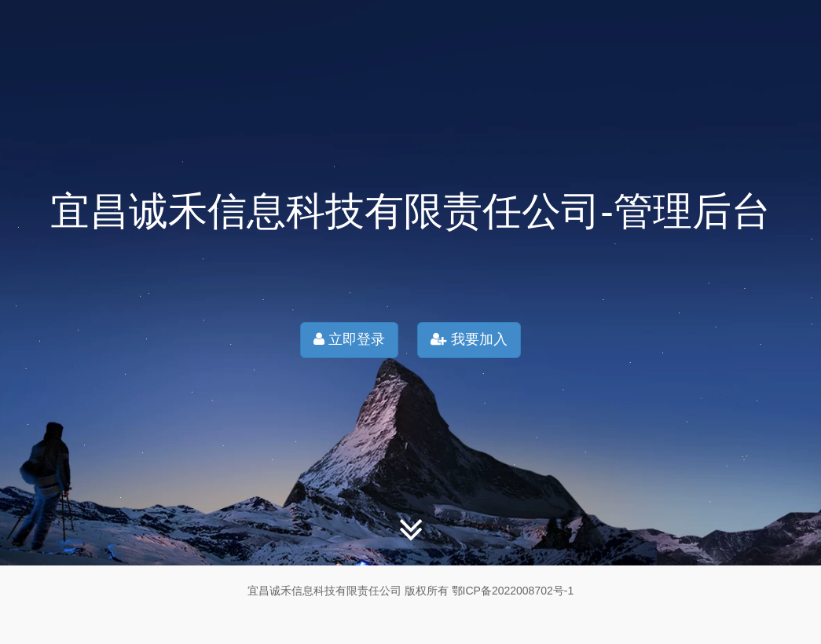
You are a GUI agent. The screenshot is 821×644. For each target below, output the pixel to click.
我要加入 (469, 339)
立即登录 (349, 339)
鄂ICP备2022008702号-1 (513, 591)
